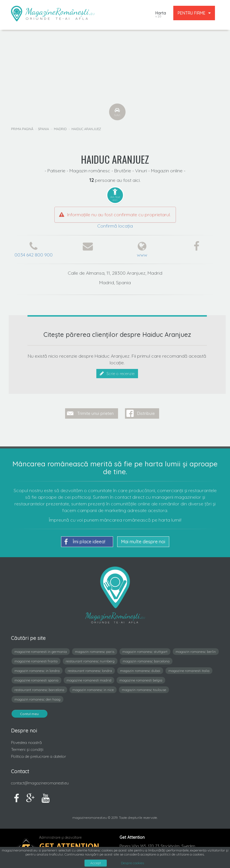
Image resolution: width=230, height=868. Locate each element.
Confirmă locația (115, 226)
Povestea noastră (26, 741)
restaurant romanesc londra (90, 670)
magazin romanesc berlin (196, 650)
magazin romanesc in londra (37, 670)
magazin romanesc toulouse (144, 689)
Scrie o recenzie (117, 374)
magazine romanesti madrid (89, 679)
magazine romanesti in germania (41, 650)
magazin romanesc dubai (140, 670)
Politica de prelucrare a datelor (38, 755)
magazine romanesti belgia (141, 679)
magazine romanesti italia (189, 670)
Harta (161, 15)
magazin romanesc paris (95, 650)
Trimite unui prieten (95, 412)
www (142, 255)
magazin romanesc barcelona (146, 660)
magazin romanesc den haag (37, 698)
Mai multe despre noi (143, 540)
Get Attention (69, 845)
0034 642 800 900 (34, 255)
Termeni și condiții (27, 748)
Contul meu (30, 713)
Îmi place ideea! (85, 541)
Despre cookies (133, 863)
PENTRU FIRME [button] (194, 13)
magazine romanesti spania (36, 679)
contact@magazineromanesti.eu (40, 782)
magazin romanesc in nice (93, 689)
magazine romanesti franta (36, 660)
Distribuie (146, 412)
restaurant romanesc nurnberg (90, 660)
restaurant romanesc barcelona (39, 689)
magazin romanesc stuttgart (145, 650)
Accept (96, 863)
